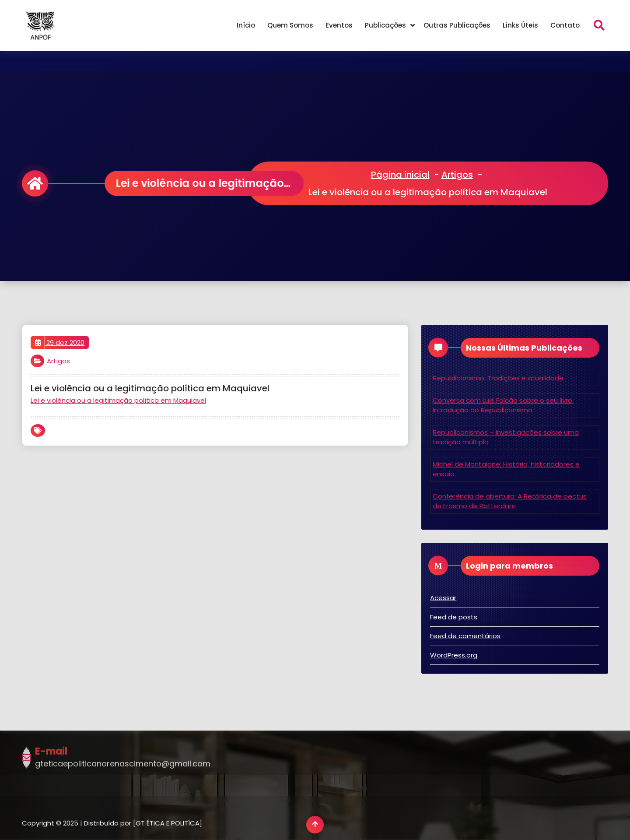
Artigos (457, 175)
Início (246, 25)
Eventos (339, 25)
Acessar (443, 598)
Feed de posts (454, 617)
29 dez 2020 (60, 343)
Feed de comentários (465, 636)
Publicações (385, 25)
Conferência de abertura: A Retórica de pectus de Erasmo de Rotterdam (510, 501)
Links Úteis (520, 25)
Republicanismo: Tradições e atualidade (498, 378)
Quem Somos (290, 25)
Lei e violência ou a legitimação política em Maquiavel (118, 400)
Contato (565, 25)
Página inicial (400, 175)
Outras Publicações (457, 25)
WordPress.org (454, 655)
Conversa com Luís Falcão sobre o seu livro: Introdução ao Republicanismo (503, 405)
